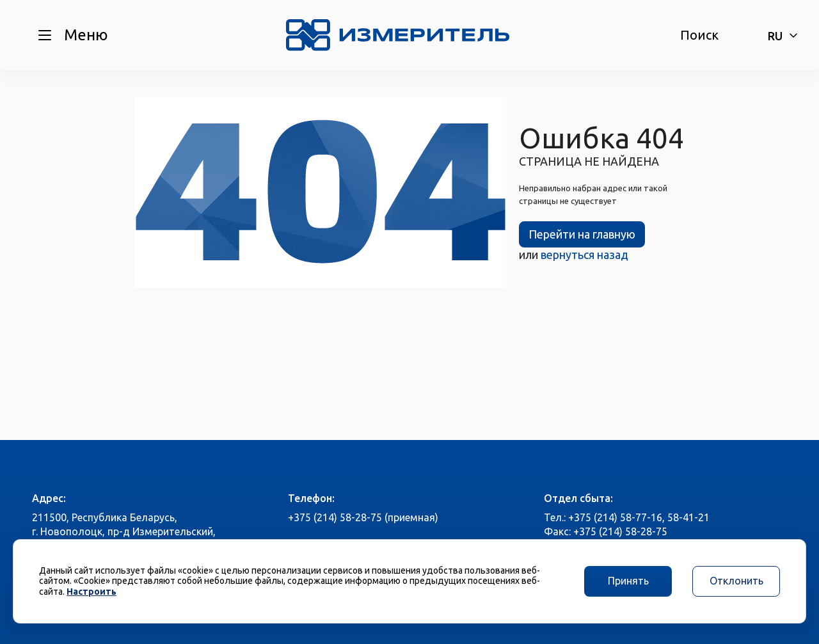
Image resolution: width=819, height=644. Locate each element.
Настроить (91, 592)
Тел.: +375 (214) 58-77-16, (604, 517)
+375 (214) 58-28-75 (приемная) (363, 517)
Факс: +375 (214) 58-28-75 (606, 531)
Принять (628, 581)
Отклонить (736, 581)
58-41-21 (688, 517)
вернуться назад (584, 255)
